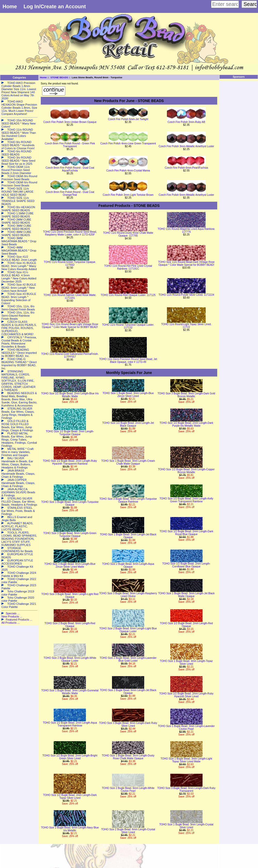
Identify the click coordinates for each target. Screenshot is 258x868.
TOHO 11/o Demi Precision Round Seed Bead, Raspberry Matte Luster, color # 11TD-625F (70, 233)
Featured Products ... (19, 620)
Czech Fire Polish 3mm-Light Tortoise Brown (128, 195)
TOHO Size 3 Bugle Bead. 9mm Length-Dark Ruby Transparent (186, 789)
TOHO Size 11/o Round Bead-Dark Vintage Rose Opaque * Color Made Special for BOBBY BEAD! (186, 263)
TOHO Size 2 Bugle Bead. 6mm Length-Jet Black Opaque (128, 692)
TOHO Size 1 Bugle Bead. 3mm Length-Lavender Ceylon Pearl (186, 728)
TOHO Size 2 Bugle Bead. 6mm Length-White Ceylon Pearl (128, 789)
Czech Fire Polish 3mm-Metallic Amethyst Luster (186, 146)
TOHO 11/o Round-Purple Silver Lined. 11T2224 (187, 295)
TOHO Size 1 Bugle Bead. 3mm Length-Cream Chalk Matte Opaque (128, 462)
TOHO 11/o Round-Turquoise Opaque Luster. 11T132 (128, 326)
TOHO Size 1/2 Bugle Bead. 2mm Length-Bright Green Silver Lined (70, 757)
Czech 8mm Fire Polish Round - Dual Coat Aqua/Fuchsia (70, 169)
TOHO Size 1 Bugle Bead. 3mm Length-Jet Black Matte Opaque (186, 595)
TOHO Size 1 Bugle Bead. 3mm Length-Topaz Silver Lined (186, 662)
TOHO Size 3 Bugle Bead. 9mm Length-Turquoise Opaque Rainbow (128, 500)
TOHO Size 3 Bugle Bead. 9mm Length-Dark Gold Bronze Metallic (186, 395)
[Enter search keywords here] (225, 4)
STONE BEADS (59, 77)
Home (10, 6)
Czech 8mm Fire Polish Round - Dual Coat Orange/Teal (70, 193)
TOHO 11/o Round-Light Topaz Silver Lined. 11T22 (186, 326)
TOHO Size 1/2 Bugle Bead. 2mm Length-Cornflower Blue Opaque (186, 565)
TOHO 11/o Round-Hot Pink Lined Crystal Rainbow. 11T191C (128, 267)
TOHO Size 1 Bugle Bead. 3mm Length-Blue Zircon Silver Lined (128, 395)
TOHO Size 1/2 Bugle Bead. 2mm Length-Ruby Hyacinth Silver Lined (186, 695)
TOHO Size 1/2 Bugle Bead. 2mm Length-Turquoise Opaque (70, 433)
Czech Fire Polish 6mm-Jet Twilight (128, 119)
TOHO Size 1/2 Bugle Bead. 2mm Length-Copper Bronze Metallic (186, 471)
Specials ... (13, 613)
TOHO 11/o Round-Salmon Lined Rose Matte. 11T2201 (70, 296)
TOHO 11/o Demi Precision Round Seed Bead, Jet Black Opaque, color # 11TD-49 (128, 361)
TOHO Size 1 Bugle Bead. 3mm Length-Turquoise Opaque (70, 503)
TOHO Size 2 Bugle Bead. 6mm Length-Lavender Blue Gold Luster (128, 659)
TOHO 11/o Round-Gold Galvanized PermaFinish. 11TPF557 (70, 355)
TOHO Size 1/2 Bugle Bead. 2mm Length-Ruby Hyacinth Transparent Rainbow (70, 462)
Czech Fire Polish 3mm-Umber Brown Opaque (70, 122)
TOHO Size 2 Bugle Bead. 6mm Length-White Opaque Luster (70, 659)
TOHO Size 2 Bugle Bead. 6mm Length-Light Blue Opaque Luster (128, 630)
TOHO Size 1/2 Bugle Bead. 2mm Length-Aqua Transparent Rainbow (70, 724)
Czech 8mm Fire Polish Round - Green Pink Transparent (70, 145)
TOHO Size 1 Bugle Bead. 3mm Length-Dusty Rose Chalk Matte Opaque (128, 757)
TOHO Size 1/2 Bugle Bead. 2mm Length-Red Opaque (186, 625)
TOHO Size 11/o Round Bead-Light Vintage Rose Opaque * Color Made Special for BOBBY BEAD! (70, 326)
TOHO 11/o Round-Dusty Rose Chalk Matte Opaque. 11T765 (128, 234)
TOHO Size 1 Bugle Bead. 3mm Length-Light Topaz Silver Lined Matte (186, 760)
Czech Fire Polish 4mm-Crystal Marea (128, 171)
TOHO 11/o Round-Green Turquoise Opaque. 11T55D (70, 263)
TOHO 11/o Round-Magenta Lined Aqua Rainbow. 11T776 (186, 230)
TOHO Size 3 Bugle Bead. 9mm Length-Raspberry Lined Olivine (128, 595)
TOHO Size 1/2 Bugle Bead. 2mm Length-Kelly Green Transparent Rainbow (186, 500)
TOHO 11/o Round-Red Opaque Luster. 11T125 (128, 295)
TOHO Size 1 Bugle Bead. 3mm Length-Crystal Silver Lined (186, 826)
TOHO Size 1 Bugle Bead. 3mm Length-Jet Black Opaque (128, 536)
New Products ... (12, 616)
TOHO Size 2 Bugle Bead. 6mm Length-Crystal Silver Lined (128, 831)
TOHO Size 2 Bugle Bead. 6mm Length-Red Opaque (70, 625)
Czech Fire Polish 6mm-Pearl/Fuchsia (186, 168)
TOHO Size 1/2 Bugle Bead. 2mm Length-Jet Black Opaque (128, 424)
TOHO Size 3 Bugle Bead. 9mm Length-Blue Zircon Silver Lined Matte (70, 565)
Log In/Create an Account (55, 6)
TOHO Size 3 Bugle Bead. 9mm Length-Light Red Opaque (70, 596)
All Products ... (10, 623)
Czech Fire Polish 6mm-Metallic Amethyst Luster (186, 195)
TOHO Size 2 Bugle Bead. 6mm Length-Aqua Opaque (128, 565)
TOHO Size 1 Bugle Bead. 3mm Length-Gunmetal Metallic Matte (70, 692)
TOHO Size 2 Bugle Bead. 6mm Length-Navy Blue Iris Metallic (70, 829)
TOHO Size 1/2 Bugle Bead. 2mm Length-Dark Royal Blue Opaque (186, 533)
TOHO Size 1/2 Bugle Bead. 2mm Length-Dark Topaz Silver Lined (70, 796)
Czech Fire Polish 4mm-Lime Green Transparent (128, 143)
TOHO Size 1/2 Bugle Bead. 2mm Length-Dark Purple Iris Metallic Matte (186, 424)
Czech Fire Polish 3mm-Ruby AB (186, 122)
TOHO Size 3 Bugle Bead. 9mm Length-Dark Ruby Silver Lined (128, 724)
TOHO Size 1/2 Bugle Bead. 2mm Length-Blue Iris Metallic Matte (70, 395)
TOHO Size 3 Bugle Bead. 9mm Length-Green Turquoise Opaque (70, 535)
